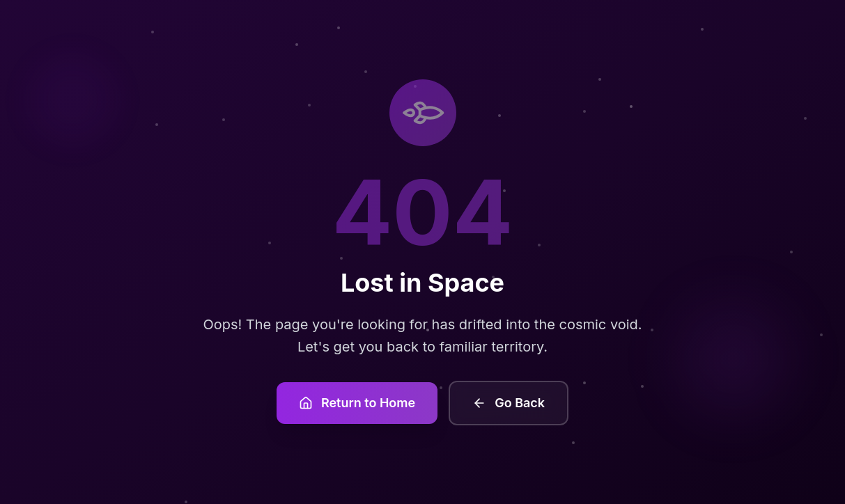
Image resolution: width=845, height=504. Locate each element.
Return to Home (357, 403)
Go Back (509, 403)
